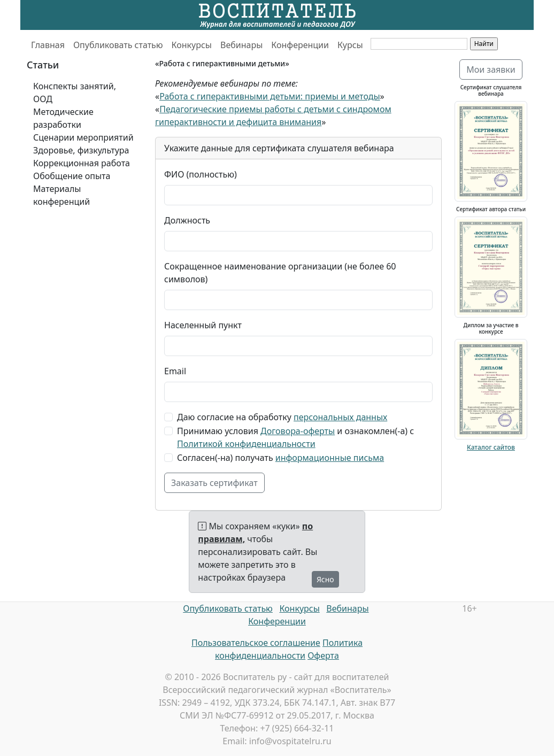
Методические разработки (63, 118)
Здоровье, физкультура (81, 150)
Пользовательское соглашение (256, 643)
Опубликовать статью (118, 45)
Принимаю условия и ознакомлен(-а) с (295, 437)
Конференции (300, 45)
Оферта (323, 655)
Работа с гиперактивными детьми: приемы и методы (270, 96)
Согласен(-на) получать (280, 458)
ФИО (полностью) (201, 174)
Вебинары (241, 45)
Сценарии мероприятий (83, 137)
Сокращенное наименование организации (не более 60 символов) (280, 273)
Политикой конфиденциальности (246, 444)
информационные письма (330, 458)
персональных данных (340, 417)
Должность (187, 220)
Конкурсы (192, 45)
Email (175, 371)
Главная (48, 45)
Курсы (350, 45)
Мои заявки (491, 70)
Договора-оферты (298, 431)
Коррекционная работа (82, 163)
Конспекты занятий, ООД (75, 92)
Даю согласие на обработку (282, 417)
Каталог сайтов (491, 447)
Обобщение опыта (72, 176)
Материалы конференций (61, 195)
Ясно (325, 579)
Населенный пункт (203, 325)
